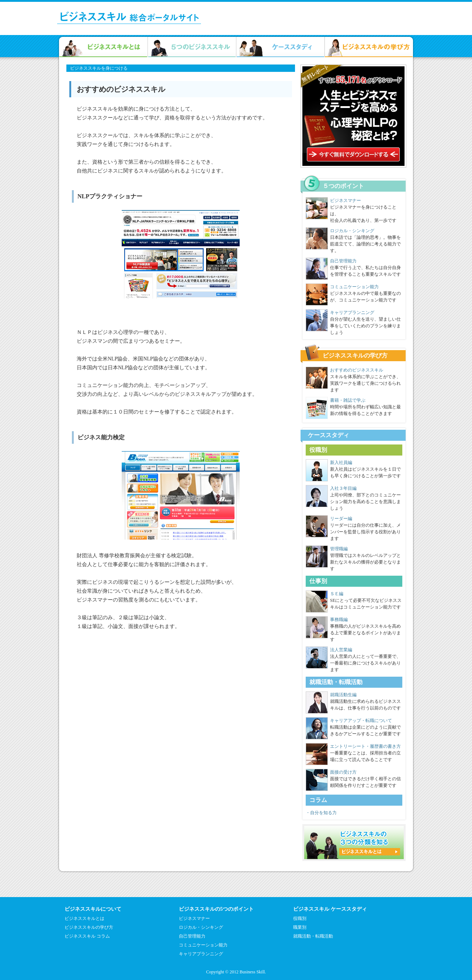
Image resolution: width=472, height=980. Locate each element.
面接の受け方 (343, 772)
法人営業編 (341, 650)
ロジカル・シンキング (352, 231)
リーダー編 (341, 519)
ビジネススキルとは (84, 918)
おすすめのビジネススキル (357, 370)
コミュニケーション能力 (354, 287)
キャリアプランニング (352, 313)
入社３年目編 (343, 488)
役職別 (300, 918)
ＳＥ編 (337, 594)
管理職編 (339, 549)
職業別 (300, 927)
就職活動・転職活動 (313, 936)
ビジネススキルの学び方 (89, 927)
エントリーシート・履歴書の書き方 (365, 746)
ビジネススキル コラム (87, 936)
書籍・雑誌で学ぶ (348, 400)
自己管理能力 (343, 261)
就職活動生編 (343, 695)
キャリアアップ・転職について (361, 721)
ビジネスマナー (346, 200)
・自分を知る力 (321, 813)
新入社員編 (341, 463)
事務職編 (339, 620)
